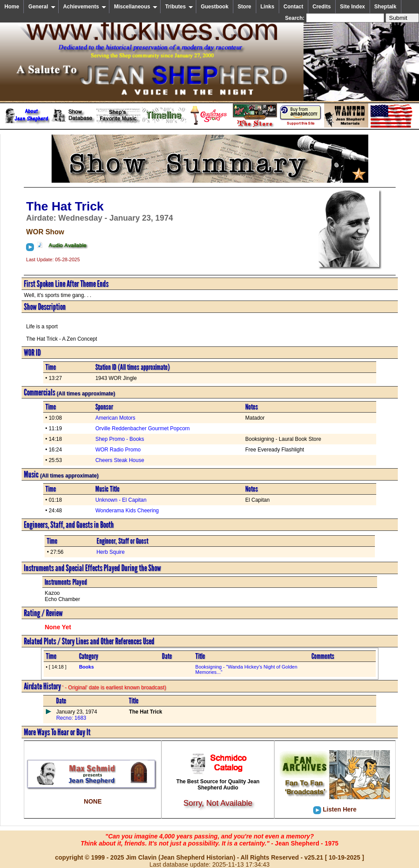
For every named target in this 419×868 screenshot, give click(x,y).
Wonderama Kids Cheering (127, 511)
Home (12, 7)
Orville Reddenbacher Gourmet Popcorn (142, 428)
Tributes (179, 7)
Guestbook (215, 7)
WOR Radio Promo (118, 450)
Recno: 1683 (71, 718)
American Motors (115, 418)
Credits (322, 7)
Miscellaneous (136, 7)
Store (245, 7)
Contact (294, 7)
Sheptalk (385, 7)
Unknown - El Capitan (121, 500)
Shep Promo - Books (120, 439)
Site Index (353, 7)
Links (267, 7)
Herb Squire (111, 552)
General (42, 7)
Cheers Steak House (120, 460)
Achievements (85, 7)
